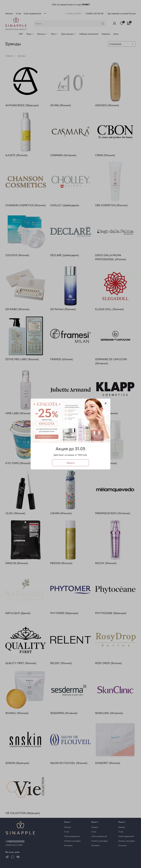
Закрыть (71, 463)
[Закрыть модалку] (106, 403)
